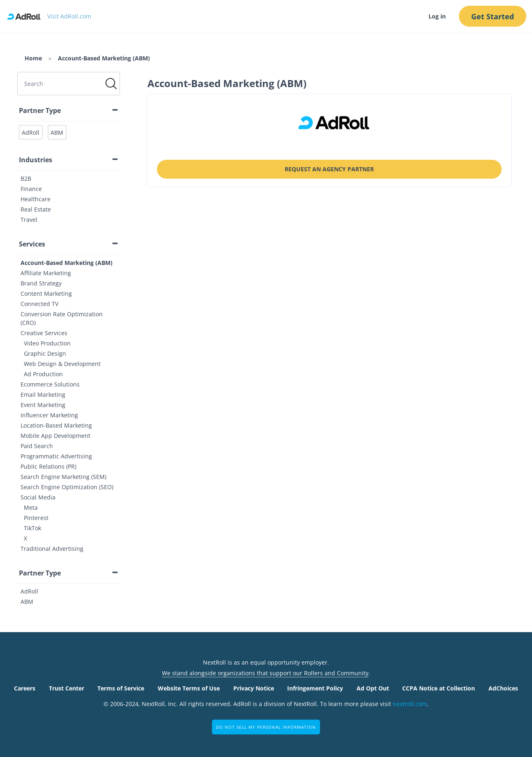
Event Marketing (43, 405)
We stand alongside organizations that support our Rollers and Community (265, 673)
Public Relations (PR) (48, 466)
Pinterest (36, 518)
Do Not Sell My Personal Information (266, 727)
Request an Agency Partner (329, 169)
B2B (26, 178)
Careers (25, 688)
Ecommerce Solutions (50, 384)
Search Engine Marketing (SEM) (63, 477)
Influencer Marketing (49, 415)
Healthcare (36, 199)
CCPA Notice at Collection (439, 688)
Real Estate (36, 209)
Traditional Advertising (52, 549)
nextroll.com (410, 704)
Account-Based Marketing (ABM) (67, 263)
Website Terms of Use (189, 688)
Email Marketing (43, 395)
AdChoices (503, 688)
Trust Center (67, 688)
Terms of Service (121, 688)
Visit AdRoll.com (69, 16)
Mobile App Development (55, 436)
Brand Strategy (41, 283)
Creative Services (44, 333)
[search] (69, 84)
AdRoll (29, 591)
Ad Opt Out (373, 688)
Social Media (38, 497)
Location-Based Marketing (56, 425)
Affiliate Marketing (46, 273)
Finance (31, 189)
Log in (436, 16)
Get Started (492, 16)
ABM (27, 602)
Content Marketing (46, 293)
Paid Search (37, 446)
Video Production (47, 343)
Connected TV (39, 304)
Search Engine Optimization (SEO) (67, 487)
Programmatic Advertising (56, 456)
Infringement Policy (315, 688)
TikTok (32, 528)
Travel (29, 220)
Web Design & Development (62, 364)
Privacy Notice (254, 688)
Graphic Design (45, 353)
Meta (31, 507)
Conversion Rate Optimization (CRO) (62, 318)
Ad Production (43, 374)
